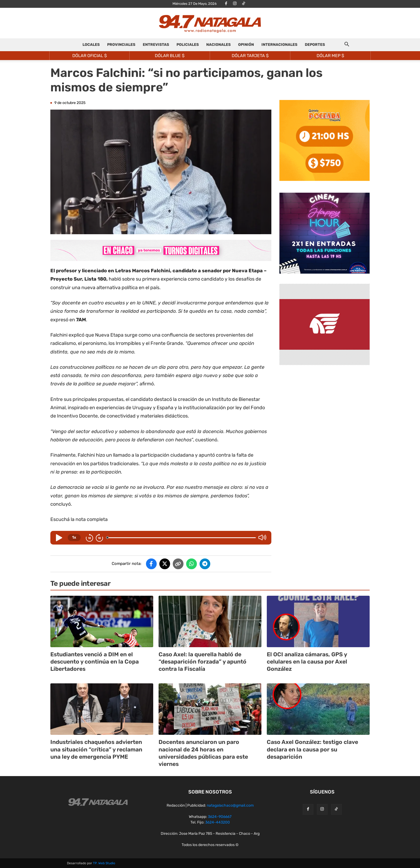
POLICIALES (188, 45)
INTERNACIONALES (279, 45)
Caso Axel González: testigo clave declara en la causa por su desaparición (312, 749)
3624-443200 (217, 822)
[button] (347, 45)
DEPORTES (315, 45)
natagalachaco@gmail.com (230, 805)
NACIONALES (218, 45)
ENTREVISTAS (156, 45)
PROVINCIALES (121, 45)
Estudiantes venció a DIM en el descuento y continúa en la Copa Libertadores (95, 662)
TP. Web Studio (104, 863)
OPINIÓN (246, 45)
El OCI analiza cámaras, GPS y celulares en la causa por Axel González (307, 662)
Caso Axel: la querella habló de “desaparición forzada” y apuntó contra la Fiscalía (202, 662)
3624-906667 (220, 817)
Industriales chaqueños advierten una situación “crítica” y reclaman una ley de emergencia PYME (96, 749)
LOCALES (91, 45)
